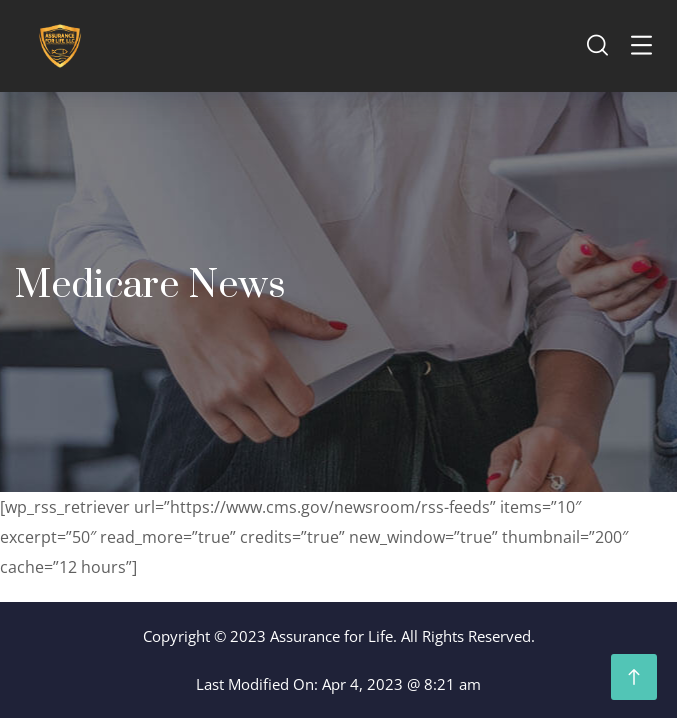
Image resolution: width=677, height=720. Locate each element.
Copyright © (184, 636)
